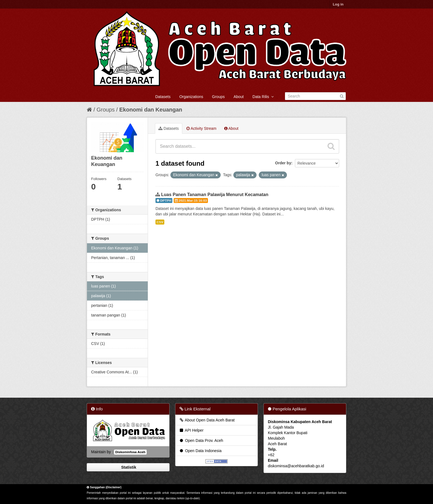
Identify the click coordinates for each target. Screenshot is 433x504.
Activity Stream (201, 128)
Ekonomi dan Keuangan (151, 110)
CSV (160, 222)
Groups (218, 97)
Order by (283, 163)
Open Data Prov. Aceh (201, 440)
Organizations (191, 97)
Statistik (128, 467)
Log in (338, 4)
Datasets (163, 97)
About (239, 97)
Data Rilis (263, 97)
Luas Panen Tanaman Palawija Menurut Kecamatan (215, 195)
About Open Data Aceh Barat (207, 420)
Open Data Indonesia (200, 451)
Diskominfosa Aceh (130, 452)
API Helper (191, 430)
